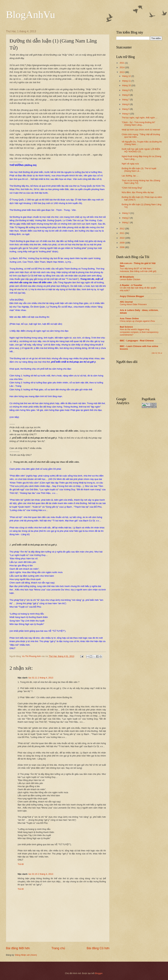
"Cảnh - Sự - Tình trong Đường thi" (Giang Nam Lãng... (138, 124)
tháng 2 (126, 218)
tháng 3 (126, 213)
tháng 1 (126, 222)
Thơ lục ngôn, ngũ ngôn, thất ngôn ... (139, 118)
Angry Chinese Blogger (132, 296)
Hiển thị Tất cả (157, 353)
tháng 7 (126, 100)
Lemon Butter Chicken (130, 279)
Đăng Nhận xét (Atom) (26, 955)
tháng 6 (126, 104)
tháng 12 (127, 76)
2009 (122, 243)
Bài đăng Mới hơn (18, 948)
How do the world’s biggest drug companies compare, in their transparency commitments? (139, 332)
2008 (122, 247)
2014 (122, 67)
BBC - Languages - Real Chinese (137, 341)
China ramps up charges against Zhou (137, 321)
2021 (122, 63)
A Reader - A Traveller (131, 285)
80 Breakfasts (127, 277)
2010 (122, 238)
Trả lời (21, 864)
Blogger (99, 973)
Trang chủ (58, 948)
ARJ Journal (126, 302)
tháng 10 (127, 85)
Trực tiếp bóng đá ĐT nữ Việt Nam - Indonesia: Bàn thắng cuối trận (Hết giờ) (138, 270)
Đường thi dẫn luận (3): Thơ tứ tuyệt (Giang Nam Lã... (139, 170)
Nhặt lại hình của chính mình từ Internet (141, 130)
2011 (122, 233)
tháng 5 (126, 109)
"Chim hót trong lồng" (132, 188)
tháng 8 (126, 95)
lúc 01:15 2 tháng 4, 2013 (41, 874)
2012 (122, 229)
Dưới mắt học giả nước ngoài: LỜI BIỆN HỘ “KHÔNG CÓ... (141, 150)
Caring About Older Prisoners (133, 304)
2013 (122, 72)
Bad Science (126, 327)
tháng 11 (127, 81)
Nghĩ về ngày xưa (130, 164)
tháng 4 (126, 114)
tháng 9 (126, 90)
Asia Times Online (129, 318)
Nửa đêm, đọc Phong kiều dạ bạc (138, 192)
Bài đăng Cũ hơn (98, 948)
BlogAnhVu (31, 15)
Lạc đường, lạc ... (130, 176)
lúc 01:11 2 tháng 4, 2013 (41, 678)
